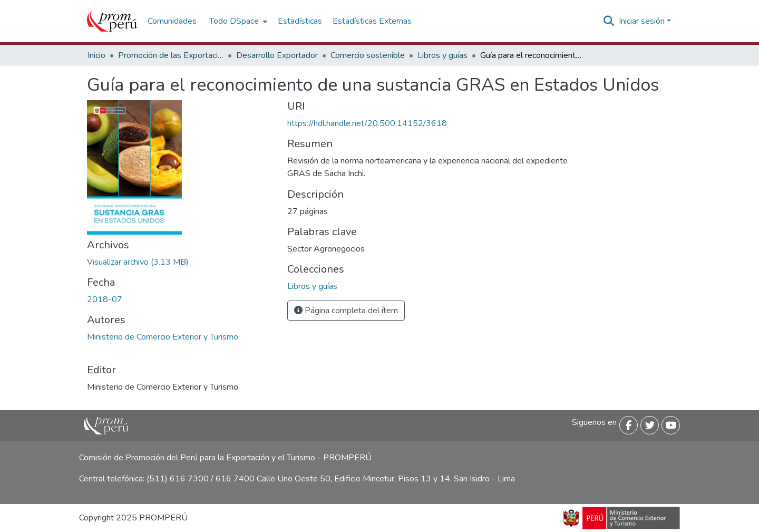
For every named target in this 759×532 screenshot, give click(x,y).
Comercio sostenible (368, 55)
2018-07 (105, 299)
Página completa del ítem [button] (346, 311)
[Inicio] (112, 21)
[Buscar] (609, 21)
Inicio (96, 55)
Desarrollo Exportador (277, 55)
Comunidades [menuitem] (172, 21)
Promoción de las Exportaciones (171, 55)
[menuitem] (237, 21)
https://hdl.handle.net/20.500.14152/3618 (367, 123)
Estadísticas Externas (372, 21)
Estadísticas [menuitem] (300, 21)
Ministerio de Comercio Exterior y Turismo (163, 337)
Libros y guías (442, 55)
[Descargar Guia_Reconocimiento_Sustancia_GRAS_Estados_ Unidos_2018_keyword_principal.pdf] (138, 262)
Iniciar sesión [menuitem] (642, 21)
